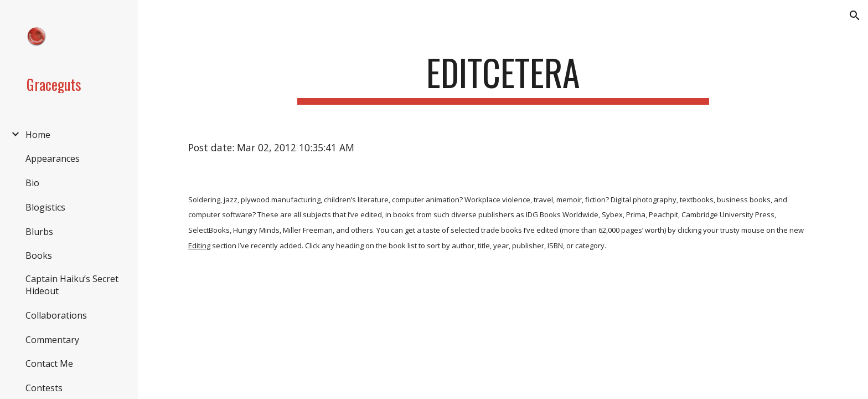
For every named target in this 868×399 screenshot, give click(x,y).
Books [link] (39, 255)
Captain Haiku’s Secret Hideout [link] (72, 285)
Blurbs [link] (39, 232)
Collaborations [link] (56, 315)
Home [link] (38, 135)
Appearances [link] (53, 158)
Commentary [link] (52, 340)
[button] (855, 16)
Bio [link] (32, 183)
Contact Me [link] (49, 364)
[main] (503, 78)
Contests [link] (44, 388)
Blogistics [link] (45, 207)
